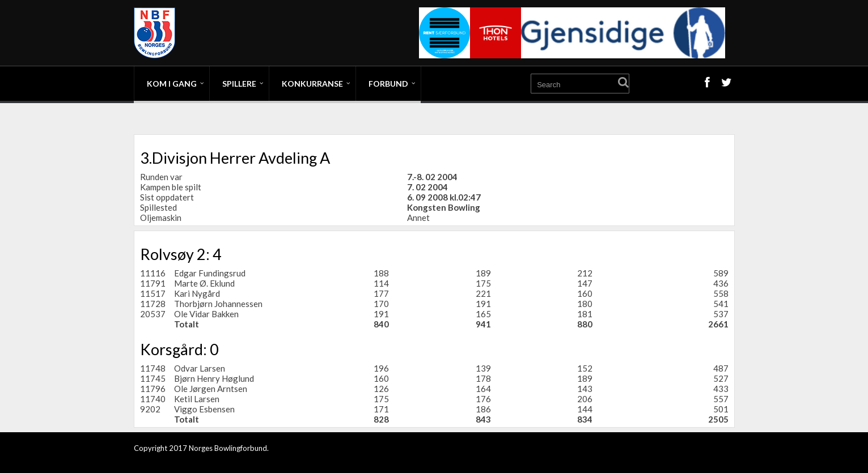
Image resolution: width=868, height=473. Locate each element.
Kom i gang (172, 84)
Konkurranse (312, 84)
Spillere (239, 84)
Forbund (388, 84)
